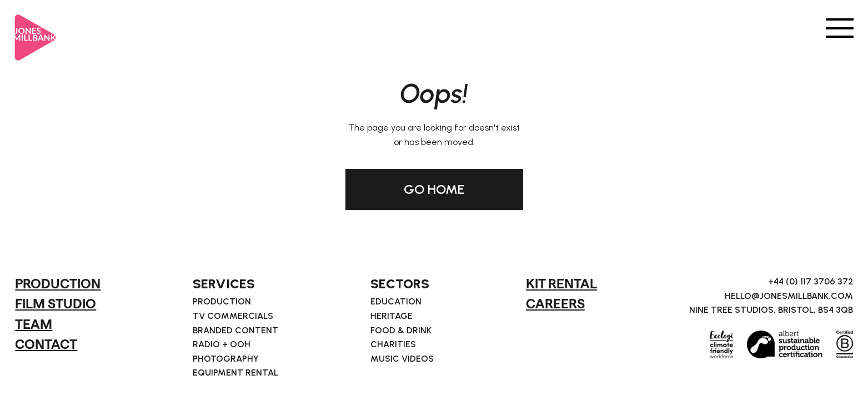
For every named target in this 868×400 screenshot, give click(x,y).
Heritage (392, 316)
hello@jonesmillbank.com (789, 296)
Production (222, 302)
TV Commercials (233, 316)
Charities (393, 344)
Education (396, 302)
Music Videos (402, 359)
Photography (226, 359)
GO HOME (434, 189)
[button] (840, 27)
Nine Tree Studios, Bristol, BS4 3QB (771, 310)
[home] (36, 33)
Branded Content (235, 331)
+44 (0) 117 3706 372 (811, 282)
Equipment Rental (235, 373)
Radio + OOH (222, 344)
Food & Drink (401, 331)
